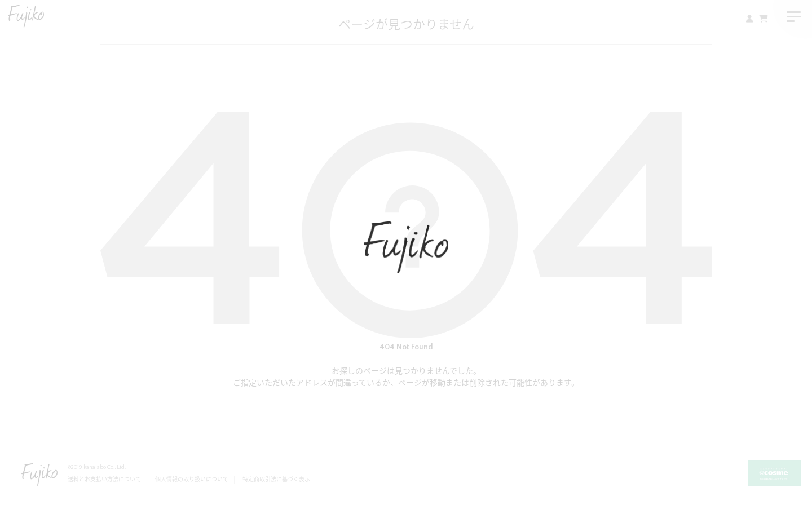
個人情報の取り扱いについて (192, 480)
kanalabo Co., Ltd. (105, 468)
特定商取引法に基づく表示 (276, 480)
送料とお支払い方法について (104, 480)
